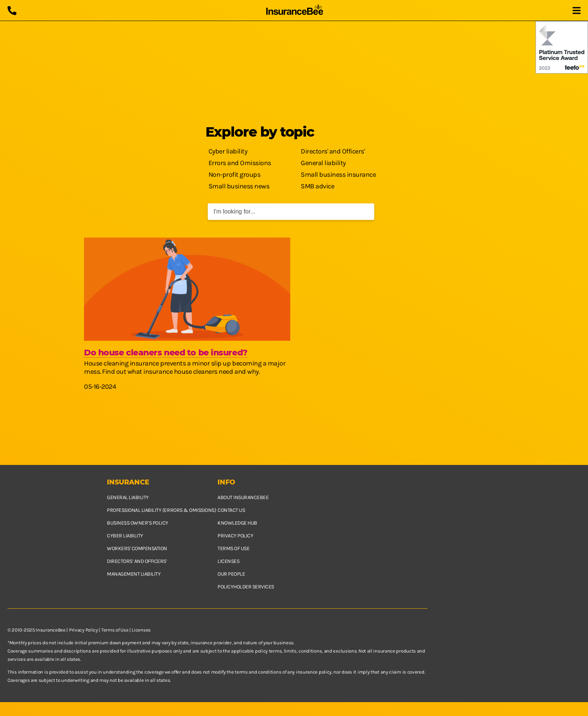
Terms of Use (115, 630)
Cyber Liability (125, 536)
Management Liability (134, 574)
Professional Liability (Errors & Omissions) (161, 510)
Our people (231, 574)
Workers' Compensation (137, 548)
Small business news (239, 186)
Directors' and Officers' (333, 151)
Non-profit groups (235, 174)
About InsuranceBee (243, 497)
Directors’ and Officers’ (137, 561)
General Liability (128, 497)
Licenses (228, 561)
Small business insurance (338, 174)
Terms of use (233, 548)
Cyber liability (228, 151)
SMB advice (317, 186)
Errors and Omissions (240, 163)
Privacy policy (235, 536)
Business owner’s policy (138, 523)
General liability (323, 163)
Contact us (231, 510)
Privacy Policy (83, 630)
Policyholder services (246, 587)
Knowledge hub (237, 523)
